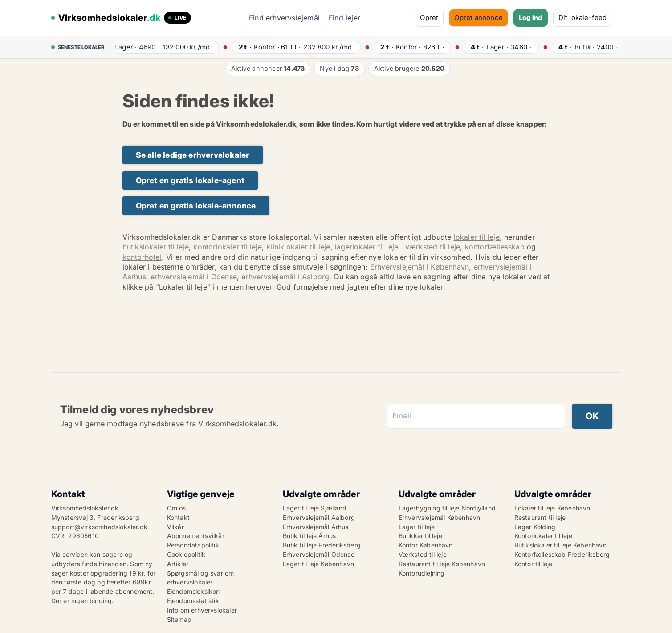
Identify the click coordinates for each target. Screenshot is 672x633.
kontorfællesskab (495, 247)
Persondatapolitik (193, 545)
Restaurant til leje (540, 517)
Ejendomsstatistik (193, 601)
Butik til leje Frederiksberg (322, 545)
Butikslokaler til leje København (560, 545)
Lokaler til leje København (552, 508)
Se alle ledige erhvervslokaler (193, 155)
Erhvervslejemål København (440, 517)
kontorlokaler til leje (227, 247)
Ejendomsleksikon (193, 591)
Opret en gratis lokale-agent (190, 180)
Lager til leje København (319, 564)
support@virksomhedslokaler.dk (100, 527)
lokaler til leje (477, 237)
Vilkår (175, 527)
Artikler (178, 564)
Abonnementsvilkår (196, 536)
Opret (429, 18)
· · (161, 47)
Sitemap (179, 619)
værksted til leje (433, 247)
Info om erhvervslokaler (202, 610)
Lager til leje (417, 527)
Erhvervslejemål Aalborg (319, 517)
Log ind (530, 18)
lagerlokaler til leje (367, 247)
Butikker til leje (420, 536)
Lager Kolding (535, 527)
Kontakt (178, 517)
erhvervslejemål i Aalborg (285, 277)
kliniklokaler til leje (298, 247)
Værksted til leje (423, 554)
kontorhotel (142, 257)
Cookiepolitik (186, 554)
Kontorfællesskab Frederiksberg (562, 554)
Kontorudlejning (422, 573)
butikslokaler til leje (156, 247)
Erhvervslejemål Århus (316, 527)
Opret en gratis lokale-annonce (196, 206)
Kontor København (426, 545)
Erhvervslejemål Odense (319, 554)
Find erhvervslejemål (284, 18)
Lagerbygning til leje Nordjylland (447, 508)
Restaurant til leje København (442, 564)
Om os (177, 508)
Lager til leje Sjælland (315, 508)
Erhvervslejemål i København (419, 267)
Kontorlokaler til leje (543, 536)
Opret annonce (479, 18)
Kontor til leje (534, 564)
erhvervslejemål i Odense (194, 277)
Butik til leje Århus (310, 536)
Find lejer (344, 18)
